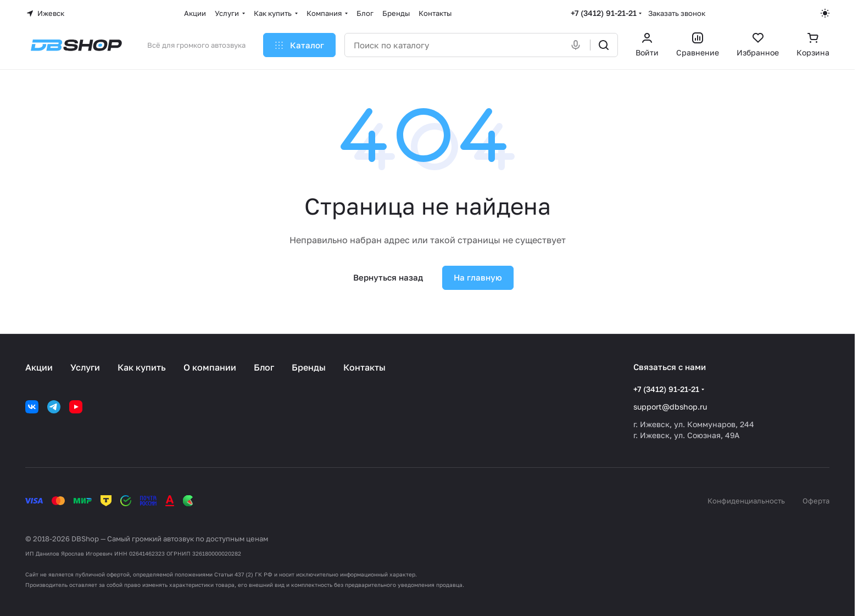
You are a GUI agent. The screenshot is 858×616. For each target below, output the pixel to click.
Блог (264, 367)
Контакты (364, 367)
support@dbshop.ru (670, 407)
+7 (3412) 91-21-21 (604, 13)
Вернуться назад (388, 277)
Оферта (816, 501)
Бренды (309, 367)
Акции (39, 367)
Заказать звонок (677, 13)
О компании (210, 367)
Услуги (85, 367)
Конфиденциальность (746, 501)
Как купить (142, 367)
